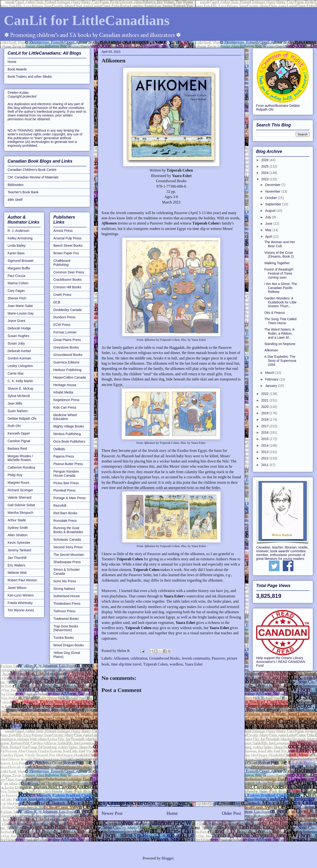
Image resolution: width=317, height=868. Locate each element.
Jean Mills (15, 403)
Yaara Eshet (194, 664)
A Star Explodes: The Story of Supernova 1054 (280, 361)
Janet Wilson (17, 588)
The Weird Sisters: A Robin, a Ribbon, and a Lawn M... (279, 333)
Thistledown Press (67, 604)
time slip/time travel (126, 664)
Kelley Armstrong (20, 238)
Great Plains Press (67, 340)
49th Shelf (15, 200)
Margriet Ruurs (19, 483)
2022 (265, 394)
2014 (265, 445)
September (274, 204)
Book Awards (17, 69)
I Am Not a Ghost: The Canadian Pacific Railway (281, 288)
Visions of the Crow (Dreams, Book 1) (279, 255)
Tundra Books (64, 638)
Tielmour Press (64, 611)
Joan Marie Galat (20, 306)
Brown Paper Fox (66, 253)
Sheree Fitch (17, 298)
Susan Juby (16, 343)
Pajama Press (64, 456)
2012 (265, 458)
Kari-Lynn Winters (21, 595)
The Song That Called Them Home (280, 321)
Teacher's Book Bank (23, 192)
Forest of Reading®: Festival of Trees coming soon (279, 273)
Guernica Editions (66, 362)
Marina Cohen (18, 283)
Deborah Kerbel (19, 351)
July (268, 217)
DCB (57, 302)
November (273, 191)
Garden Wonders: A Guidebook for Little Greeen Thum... (280, 302)
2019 (265, 413)
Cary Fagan (16, 291)
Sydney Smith (18, 528)
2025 (265, 166)
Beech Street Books (68, 246)
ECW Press (62, 325)
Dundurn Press (64, 317)
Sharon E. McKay (20, 389)
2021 (265, 400)
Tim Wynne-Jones (21, 610)
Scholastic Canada (67, 540)
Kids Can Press (65, 407)
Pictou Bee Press (66, 483)
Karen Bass (16, 253)
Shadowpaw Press (67, 562)
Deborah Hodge (19, 328)
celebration (139, 658)
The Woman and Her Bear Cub (280, 244)
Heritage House (65, 385)
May (269, 230)
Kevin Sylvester (19, 543)
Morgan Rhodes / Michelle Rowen (20, 458)
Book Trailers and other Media (30, 77)
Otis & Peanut (275, 313)
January (271, 386)
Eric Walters (16, 565)
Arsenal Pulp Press (67, 238)
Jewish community (196, 658)
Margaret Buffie (19, 268)
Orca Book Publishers (69, 441)
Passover (218, 658)
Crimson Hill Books (67, 287)
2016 (265, 432)
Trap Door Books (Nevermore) (66, 628)
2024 (265, 173)
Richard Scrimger (20, 490)
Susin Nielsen (18, 411)
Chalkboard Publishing (62, 263)
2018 (265, 419)
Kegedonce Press (66, 400)
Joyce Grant (16, 321)
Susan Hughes (18, 336)
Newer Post (112, 813)
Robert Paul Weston (22, 580)
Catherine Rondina (21, 467)
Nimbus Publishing (67, 434)
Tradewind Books (66, 619)
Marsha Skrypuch (20, 513)
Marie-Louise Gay (21, 313)
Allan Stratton (17, 535)
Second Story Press (68, 547)
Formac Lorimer (65, 332)
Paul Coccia (16, 276)
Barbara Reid (17, 449)
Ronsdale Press (65, 521)
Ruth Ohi (14, 426)
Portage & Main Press (69, 498)
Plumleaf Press (64, 490)
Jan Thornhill (17, 558)
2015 (265, 439)
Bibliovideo (16, 185)
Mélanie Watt (17, 573)
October (271, 198)
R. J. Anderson (18, 231)
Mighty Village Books (69, 426)
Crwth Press (62, 295)
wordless (176, 664)
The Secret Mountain (69, 555)
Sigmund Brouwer (21, 261)
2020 (265, 407)
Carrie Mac (16, 373)
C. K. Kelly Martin (20, 381)
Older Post (231, 813)
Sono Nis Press (65, 581)
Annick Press (63, 231)
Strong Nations (64, 589)
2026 (265, 160)
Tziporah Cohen (156, 664)
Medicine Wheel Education (65, 417)
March (270, 373)
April (269, 237)
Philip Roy (15, 475)
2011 (265, 465)
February (272, 379)
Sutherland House (67, 596)
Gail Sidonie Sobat (21, 505)
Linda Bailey (17, 246)
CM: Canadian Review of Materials (33, 177)
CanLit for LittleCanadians (87, 20)
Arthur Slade (17, 520)
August (271, 211)
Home (172, 813)
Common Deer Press (69, 272)
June (269, 224)
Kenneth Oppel (19, 433)
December (273, 185)
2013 (265, 452)
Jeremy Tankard (19, 550)
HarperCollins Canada (70, 377)
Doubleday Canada (68, 310)
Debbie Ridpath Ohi (22, 419)
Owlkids (59, 449)
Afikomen (121, 658)
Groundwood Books (164, 658)
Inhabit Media (63, 392)
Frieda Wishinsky (20, 603)
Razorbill (60, 505)
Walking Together (277, 263)
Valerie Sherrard (19, 497)
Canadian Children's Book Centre (32, 170)
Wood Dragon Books (69, 645)
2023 (265, 179)
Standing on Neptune (280, 344)
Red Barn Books (65, 513)
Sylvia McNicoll (19, 396)
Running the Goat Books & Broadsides (68, 530)
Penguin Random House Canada (66, 473)
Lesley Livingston (20, 366)
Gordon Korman (19, 358)
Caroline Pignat (19, 441)
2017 (265, 426)
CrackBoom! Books (68, 280)
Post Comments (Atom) (182, 827)
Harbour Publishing (67, 370)
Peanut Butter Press (68, 464)
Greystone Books (66, 347)
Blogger (167, 858)
